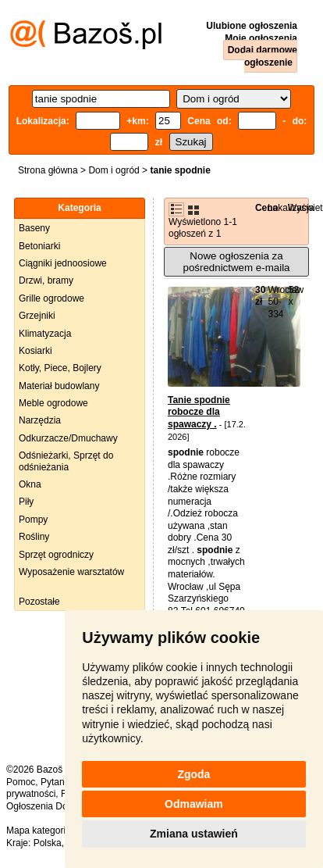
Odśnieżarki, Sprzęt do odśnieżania (66, 461)
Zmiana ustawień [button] (194, 834)
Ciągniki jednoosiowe (63, 263)
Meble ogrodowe (53, 403)
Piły (26, 502)
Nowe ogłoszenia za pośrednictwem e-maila (236, 262)
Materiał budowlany (59, 386)
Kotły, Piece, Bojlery (60, 368)
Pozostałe (39, 602)
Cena (266, 208)
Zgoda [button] (193, 774)
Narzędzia (40, 420)
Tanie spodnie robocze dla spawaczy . (199, 412)
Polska (48, 843)
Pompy (33, 520)
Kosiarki (35, 351)
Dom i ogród (114, 170)
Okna (30, 484)
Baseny (34, 228)
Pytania (56, 782)
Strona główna (48, 170)
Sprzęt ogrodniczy (56, 555)
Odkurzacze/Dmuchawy (68, 438)
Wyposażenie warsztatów (71, 572)
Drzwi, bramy (46, 280)
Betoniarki (39, 246)
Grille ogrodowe (51, 298)
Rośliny (34, 537)
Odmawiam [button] (194, 804)
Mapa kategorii (37, 830)
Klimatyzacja (45, 334)
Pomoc (21, 782)
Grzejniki (37, 316)
